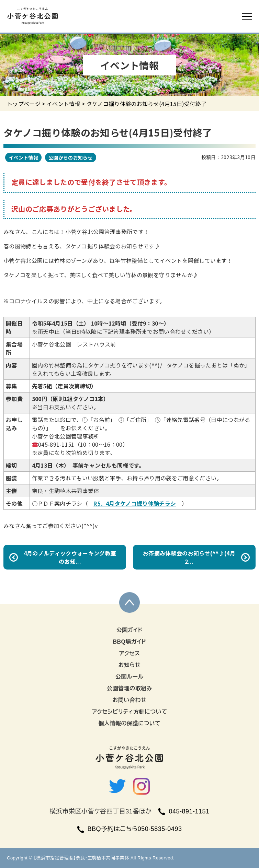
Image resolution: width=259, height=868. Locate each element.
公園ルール (129, 677)
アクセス (129, 653)
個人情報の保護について (129, 723)
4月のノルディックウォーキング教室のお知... (70, 557)
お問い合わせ (130, 700)
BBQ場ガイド (129, 642)
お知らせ (130, 665)
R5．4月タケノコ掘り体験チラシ (135, 503)
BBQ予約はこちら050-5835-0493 (130, 829)
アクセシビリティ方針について (129, 712)
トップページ (24, 104)
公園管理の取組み (129, 688)
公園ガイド (130, 630)
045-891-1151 (184, 811)
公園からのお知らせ (71, 157)
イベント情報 (64, 104)
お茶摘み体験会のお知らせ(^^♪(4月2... (189, 557)
